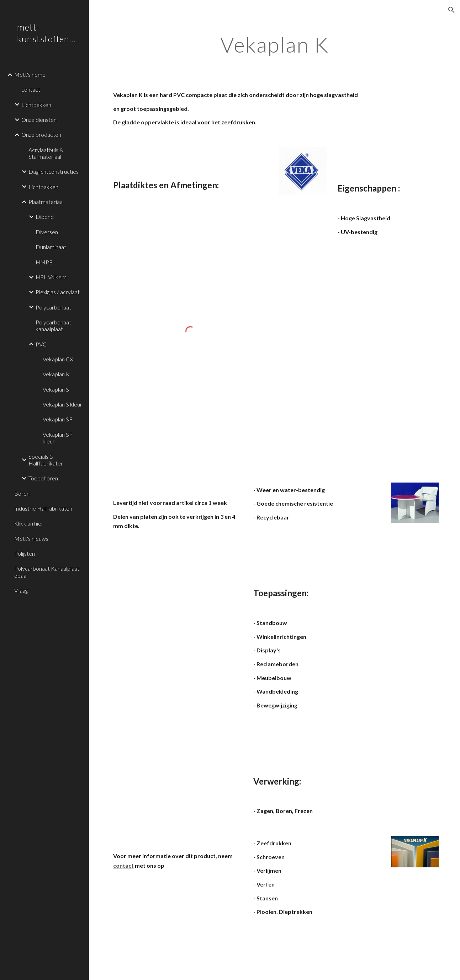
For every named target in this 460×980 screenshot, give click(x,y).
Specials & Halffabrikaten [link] (46, 460)
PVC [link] (41, 344)
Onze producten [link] (41, 134)
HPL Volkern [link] (51, 277)
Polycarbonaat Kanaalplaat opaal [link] (47, 572)
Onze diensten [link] (39, 120)
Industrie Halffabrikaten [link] (43, 508)
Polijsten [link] (25, 553)
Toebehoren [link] (43, 478)
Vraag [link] (21, 590)
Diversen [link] (47, 232)
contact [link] (31, 89)
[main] (275, 44)
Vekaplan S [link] (56, 389)
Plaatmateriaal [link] (46, 202)
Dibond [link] (45, 217)
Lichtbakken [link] (36, 105)
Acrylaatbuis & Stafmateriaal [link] (46, 153)
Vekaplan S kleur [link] (62, 404)
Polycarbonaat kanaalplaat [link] (53, 325)
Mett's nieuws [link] (31, 539)
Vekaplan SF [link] (58, 419)
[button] (451, 10)
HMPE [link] (44, 262)
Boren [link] (22, 493)
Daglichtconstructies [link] (54, 171)
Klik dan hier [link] (29, 523)
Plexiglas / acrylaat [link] (58, 292)
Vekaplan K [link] (56, 374)
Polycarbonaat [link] (53, 307)
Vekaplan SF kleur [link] (58, 438)
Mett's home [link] (30, 74)
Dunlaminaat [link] (51, 247)
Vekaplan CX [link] (58, 359)
